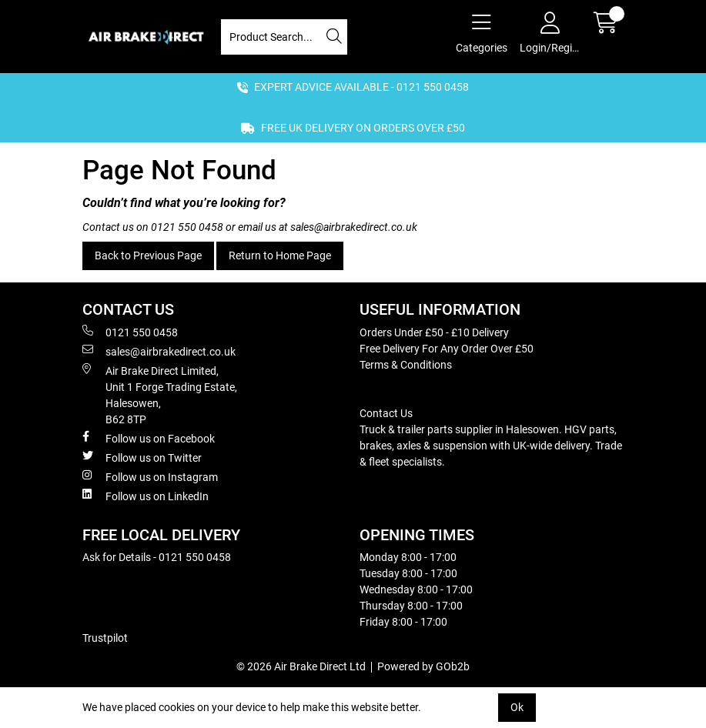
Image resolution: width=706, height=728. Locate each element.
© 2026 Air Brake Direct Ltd (301, 666)
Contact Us (386, 413)
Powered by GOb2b (423, 666)
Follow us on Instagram (150, 476)
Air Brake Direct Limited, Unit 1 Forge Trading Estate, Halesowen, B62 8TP (160, 394)
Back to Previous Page (148, 255)
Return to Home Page (280, 255)
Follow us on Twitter (142, 457)
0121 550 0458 (187, 227)
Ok (517, 707)
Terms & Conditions (406, 365)
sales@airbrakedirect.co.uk (354, 227)
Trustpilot (105, 638)
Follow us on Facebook (149, 438)
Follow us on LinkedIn (146, 496)
